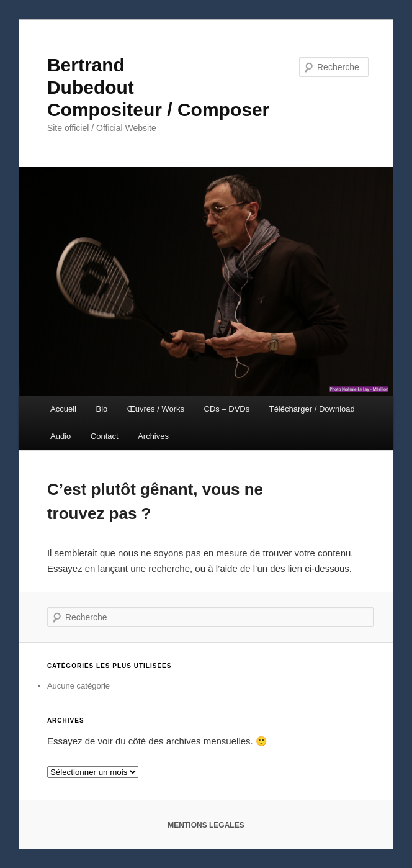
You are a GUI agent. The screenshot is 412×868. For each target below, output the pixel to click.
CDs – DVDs (227, 409)
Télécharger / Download (312, 409)
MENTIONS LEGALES (206, 825)
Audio (60, 436)
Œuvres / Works (156, 409)
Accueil (63, 409)
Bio (102, 409)
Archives (153, 436)
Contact (105, 436)
